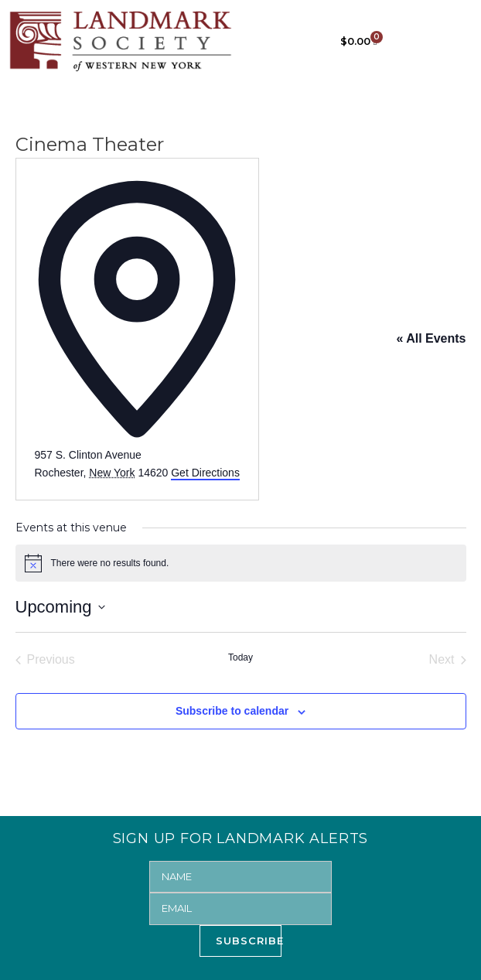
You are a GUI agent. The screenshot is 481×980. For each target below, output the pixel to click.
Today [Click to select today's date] (240, 657)
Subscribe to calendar (232, 711)
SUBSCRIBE (249, 941)
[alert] (241, 563)
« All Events (431, 338)
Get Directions (205, 473)
